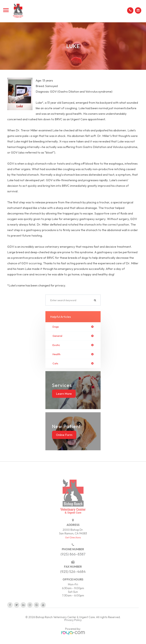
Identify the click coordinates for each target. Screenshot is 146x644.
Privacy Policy (73, 625)
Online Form (64, 435)
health (56, 354)
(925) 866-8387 (73, 559)
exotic (56, 345)
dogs (56, 327)
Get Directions (73, 542)
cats (55, 363)
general (57, 336)
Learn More (64, 394)
